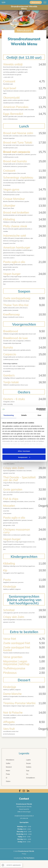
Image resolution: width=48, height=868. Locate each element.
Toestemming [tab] (9, 415)
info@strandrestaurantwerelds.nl (24, 816)
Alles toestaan (24, 451)
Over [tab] (39, 415)
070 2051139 (24, 818)
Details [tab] (24, 415)
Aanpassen (24, 457)
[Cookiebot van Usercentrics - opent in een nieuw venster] (36, 409)
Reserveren (36, 2)
